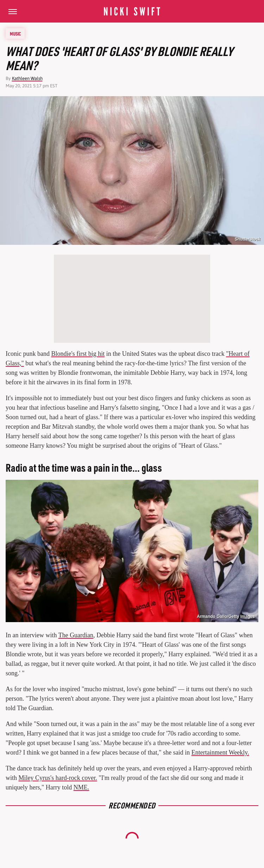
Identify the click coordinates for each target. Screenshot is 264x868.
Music (15, 33)
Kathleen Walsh (27, 78)
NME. (81, 787)
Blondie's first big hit (78, 354)
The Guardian (76, 635)
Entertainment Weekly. (220, 752)
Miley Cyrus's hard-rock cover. (58, 778)
